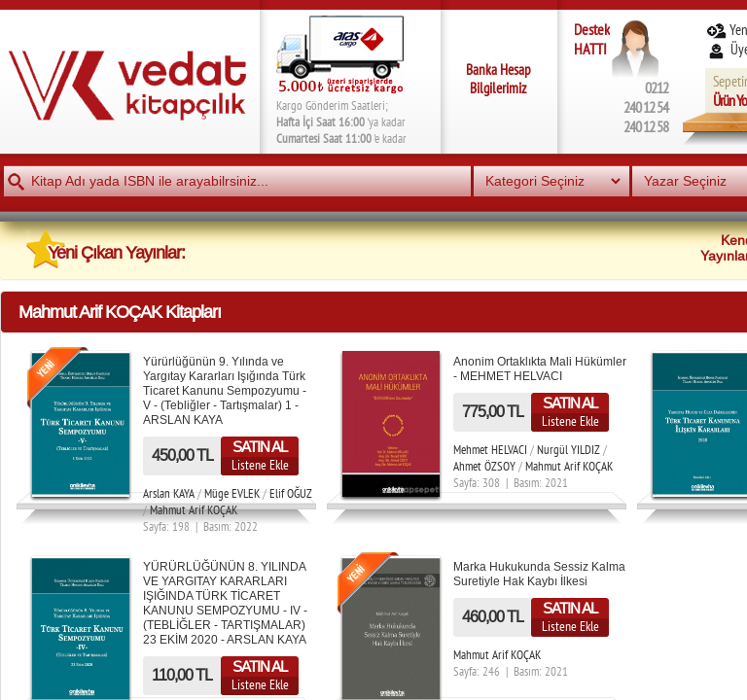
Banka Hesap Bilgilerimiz (498, 79)
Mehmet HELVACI (490, 450)
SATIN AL (260, 447)
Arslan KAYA (169, 493)
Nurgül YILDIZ (569, 450)
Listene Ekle (260, 465)
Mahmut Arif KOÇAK (194, 510)
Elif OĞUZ (291, 493)
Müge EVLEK (232, 493)
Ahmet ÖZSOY (484, 466)
